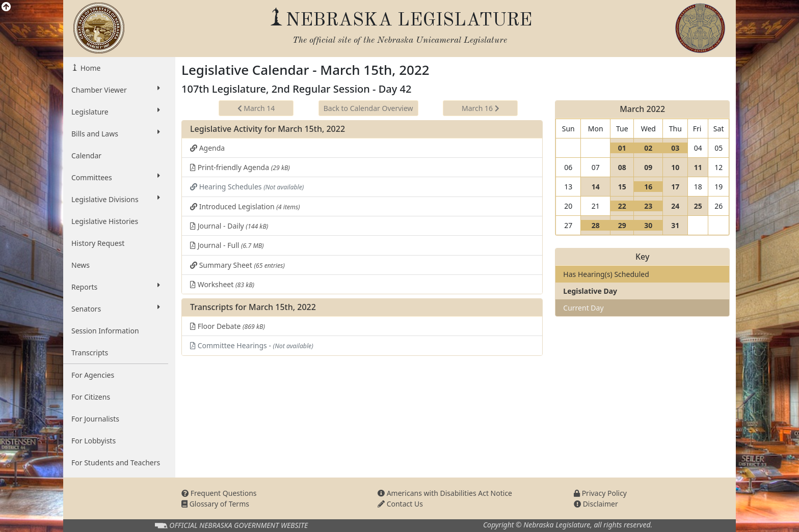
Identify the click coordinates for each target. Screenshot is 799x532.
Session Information (105, 331)
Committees (116, 177)
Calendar (86, 156)
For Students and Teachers (116, 463)
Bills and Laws (116, 133)
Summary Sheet (237, 265)
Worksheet (222, 284)
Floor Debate (228, 326)
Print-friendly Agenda (240, 167)
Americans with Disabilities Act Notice (445, 493)
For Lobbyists (94, 441)
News (81, 265)
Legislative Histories (105, 221)
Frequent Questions (219, 493)
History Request (98, 243)
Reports (116, 287)
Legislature (116, 111)
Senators (116, 309)
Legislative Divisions (116, 199)
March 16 (481, 108)
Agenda (207, 148)
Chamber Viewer (116, 90)
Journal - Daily (229, 226)
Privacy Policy (600, 493)
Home (89, 68)
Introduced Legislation (245, 206)
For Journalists (95, 419)
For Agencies (93, 375)
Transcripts (90, 353)
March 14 (256, 108)
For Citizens (91, 397)
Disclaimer (596, 504)
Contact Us (400, 504)
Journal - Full (227, 245)
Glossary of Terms (215, 504)
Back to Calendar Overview (368, 108)
